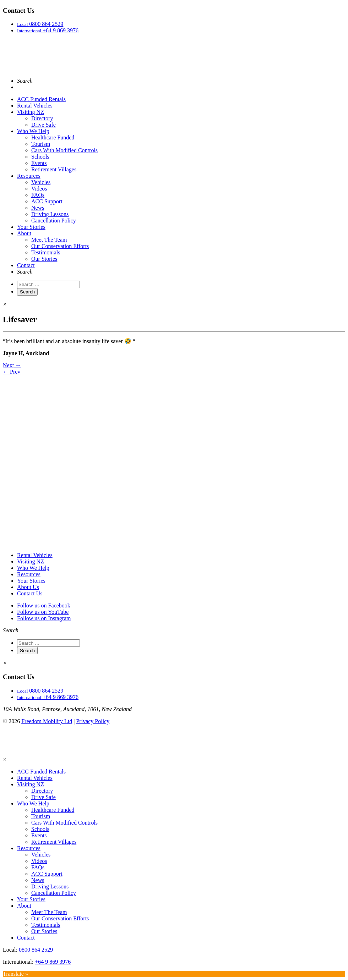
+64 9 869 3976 (53, 962)
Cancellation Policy (54, 221)
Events (39, 163)
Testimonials (46, 252)
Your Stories (31, 227)
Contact (26, 265)
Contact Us (30, 593)
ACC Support (47, 201)
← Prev (12, 372)
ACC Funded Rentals (41, 99)
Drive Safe (43, 125)
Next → (12, 365)
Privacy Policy (93, 721)
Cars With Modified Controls (64, 150)
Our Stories (44, 259)
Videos (39, 189)
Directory (42, 118)
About (24, 233)
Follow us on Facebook (44, 605)
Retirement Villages (54, 169)
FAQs (38, 195)
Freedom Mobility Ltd (47, 721)
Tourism (41, 144)
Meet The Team (49, 240)
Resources (29, 176)
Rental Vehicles (35, 106)
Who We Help (33, 131)
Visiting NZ (31, 112)
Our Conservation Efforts (60, 246)
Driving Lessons (50, 214)
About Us (28, 587)
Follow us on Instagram (44, 618)
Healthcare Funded (53, 137)
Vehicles (41, 182)
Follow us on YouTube (43, 612)
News (38, 208)
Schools (40, 157)
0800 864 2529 (36, 950)
